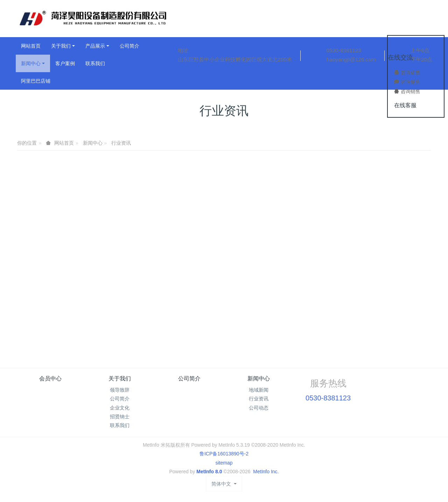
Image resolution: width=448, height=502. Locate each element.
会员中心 (50, 379)
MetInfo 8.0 (209, 472)
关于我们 (120, 379)
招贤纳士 (120, 417)
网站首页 (31, 46)
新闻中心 (93, 143)
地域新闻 (259, 390)
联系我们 (120, 425)
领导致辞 (120, 390)
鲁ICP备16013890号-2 (224, 454)
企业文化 (120, 408)
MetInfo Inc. (266, 472)
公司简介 (120, 399)
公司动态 (259, 408)
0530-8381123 (344, 50)
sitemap (224, 463)
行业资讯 (121, 143)
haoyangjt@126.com (351, 59)
